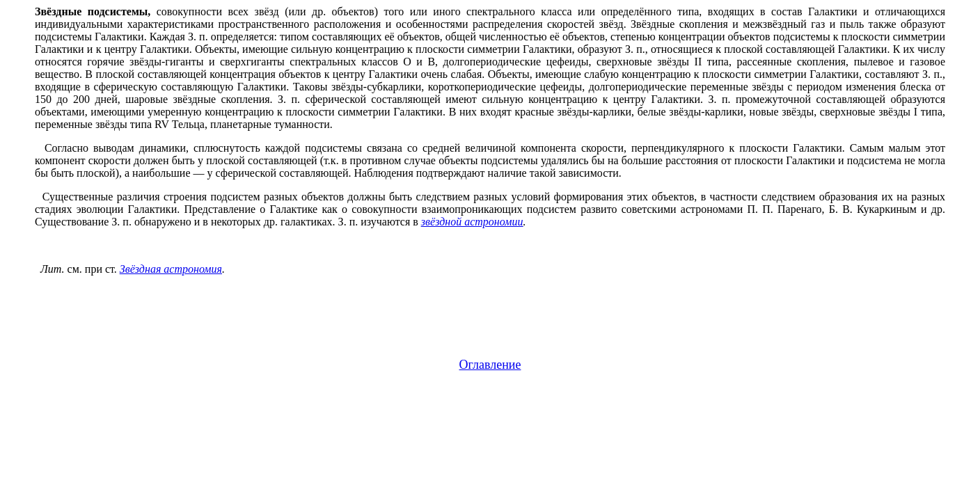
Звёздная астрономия (171, 269)
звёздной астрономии (472, 222)
